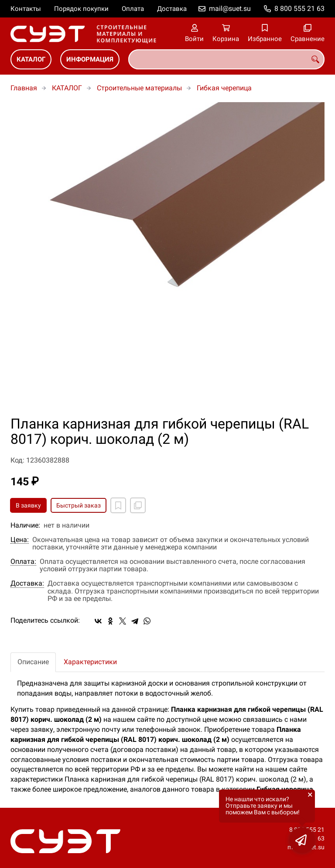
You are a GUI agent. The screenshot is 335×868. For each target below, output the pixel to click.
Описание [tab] (33, 662)
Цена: (20, 540)
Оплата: (23, 562)
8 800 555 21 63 (299, 9)
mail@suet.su (230, 9)
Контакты (26, 9)
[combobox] (226, 59)
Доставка (172, 9)
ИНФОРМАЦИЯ (90, 59)
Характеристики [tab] (90, 662)
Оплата (133, 9)
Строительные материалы (139, 88)
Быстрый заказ (79, 505)
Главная (24, 88)
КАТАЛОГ (31, 59)
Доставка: (27, 583)
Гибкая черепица (224, 88)
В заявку (28, 505)
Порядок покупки (81, 9)
